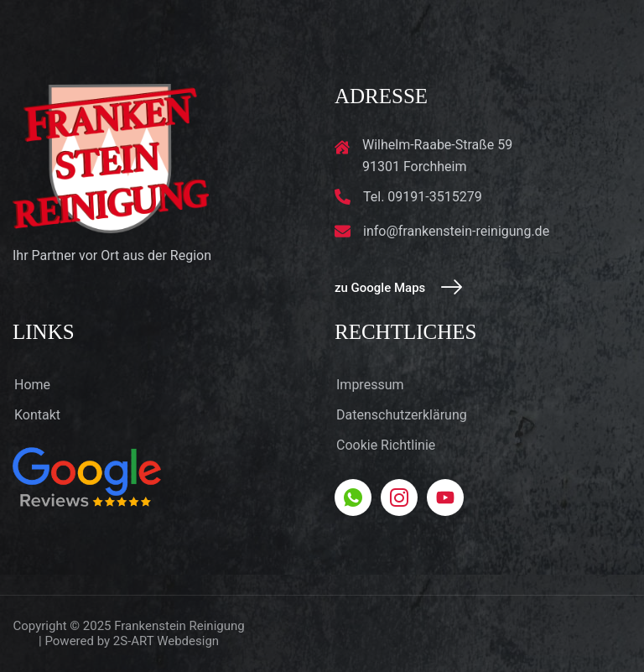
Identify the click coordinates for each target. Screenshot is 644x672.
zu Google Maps (398, 288)
